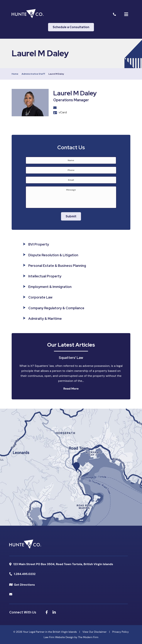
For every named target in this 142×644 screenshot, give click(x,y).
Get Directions (24, 585)
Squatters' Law (71, 358)
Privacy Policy (120, 632)
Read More (71, 389)
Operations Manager (71, 100)
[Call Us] (114, 14)
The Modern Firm (88, 637)
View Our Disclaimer (94, 632)
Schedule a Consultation (71, 27)
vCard (63, 112)
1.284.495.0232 (25, 574)
